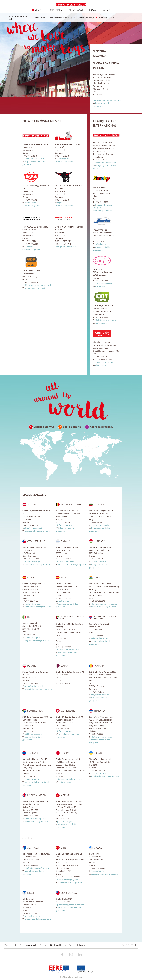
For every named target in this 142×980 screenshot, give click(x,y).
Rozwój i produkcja (85, 18)
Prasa (91, 10)
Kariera (105, 10)
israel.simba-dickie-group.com (38, 919)
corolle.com (100, 286)
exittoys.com (101, 323)
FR (132, 945)
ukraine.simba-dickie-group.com (105, 776)
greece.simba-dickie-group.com (105, 874)
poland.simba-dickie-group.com (39, 689)
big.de (60, 203)
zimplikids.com (102, 365)
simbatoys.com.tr (66, 782)
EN (123, 945)
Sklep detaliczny (77, 945)
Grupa (36, 10)
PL (136, 945)
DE (127, 945)
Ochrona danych (28, 945)
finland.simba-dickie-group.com (72, 564)
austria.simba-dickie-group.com (38, 531)
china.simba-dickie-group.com (71, 882)
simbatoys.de (63, 159)
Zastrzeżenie (11, 945)
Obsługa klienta (58, 945)
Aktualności (74, 10)
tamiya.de (29, 247)
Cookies (43, 945)
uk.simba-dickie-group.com (37, 821)
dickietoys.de (30, 203)
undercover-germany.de (35, 288)
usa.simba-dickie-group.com (102, 248)
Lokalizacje (102, 18)
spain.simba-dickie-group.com (38, 607)
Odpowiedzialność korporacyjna (61, 18)
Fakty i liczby (39, 18)
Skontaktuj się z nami (64, 162)
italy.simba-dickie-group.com (37, 640)
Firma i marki (54, 10)
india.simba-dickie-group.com (102, 105)
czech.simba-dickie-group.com (38, 564)
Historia (113, 18)
